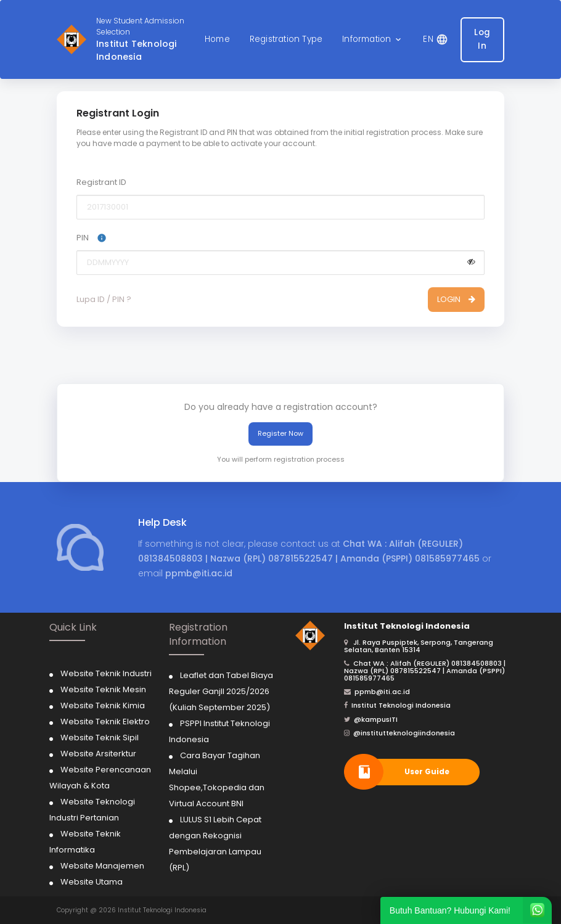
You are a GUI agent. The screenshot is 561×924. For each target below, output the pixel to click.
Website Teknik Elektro (105, 722)
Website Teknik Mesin (103, 689)
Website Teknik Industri (106, 673)
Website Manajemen (102, 866)
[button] (373, 40)
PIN (92, 238)
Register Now (280, 433)
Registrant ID (101, 182)
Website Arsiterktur (98, 754)
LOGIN (456, 299)
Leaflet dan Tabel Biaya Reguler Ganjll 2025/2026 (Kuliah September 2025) (221, 691)
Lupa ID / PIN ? (104, 300)
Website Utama (92, 882)
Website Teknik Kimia (103, 705)
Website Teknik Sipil (100, 738)
